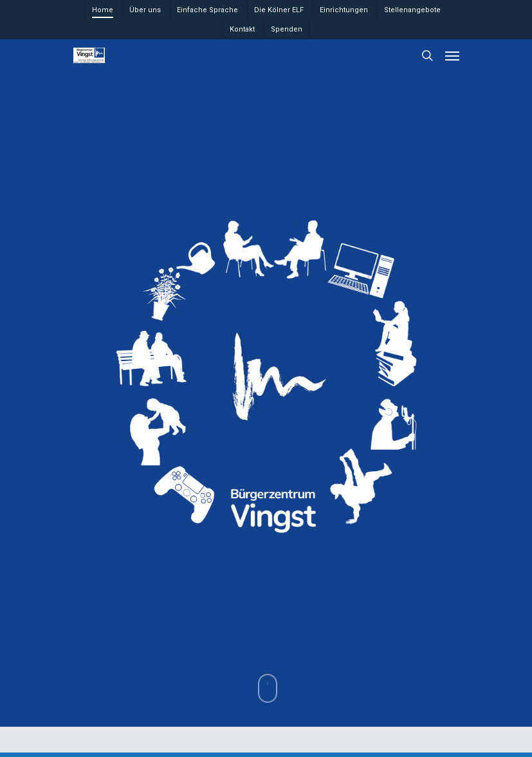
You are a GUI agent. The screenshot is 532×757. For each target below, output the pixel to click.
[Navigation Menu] (452, 55)
